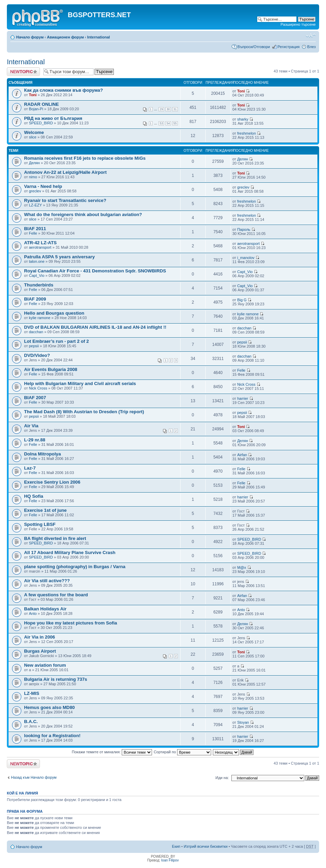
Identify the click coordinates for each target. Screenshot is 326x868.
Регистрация (289, 47)
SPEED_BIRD (41, 123)
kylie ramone (40, 318)
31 (175, 109)
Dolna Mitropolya (42, 454)
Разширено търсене (298, 24)
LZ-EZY (35, 205)
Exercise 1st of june (45, 510)
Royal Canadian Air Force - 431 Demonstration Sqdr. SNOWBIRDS (95, 271)
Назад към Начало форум (34, 777)
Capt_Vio (37, 275)
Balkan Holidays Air (45, 609)
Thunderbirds (39, 285)
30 (168, 109)
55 (175, 123)
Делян (34, 163)
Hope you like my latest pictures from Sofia (70, 623)
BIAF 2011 (35, 229)
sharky (243, 119)
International (99, 37)
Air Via (31, 426)
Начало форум (30, 37)
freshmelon (247, 133)
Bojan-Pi (36, 109)
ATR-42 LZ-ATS (40, 243)
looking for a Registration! (52, 736)
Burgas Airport (40, 651)
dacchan (36, 332)
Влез (311, 47)
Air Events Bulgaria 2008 (51, 369)
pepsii (34, 346)
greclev (35, 191)
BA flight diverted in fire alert (55, 538)
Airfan (242, 455)
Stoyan (243, 722)
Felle (33, 233)
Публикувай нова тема (23, 72)
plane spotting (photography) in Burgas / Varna (75, 567)
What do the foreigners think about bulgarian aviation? (83, 215)
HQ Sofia (34, 496)
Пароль (244, 229)
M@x (242, 567)
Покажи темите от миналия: (112, 752)
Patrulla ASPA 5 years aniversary (59, 257)
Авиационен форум (66, 37)
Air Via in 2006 (40, 637)
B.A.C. (31, 722)
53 (161, 123)
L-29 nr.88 (35, 440)
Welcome (34, 132)
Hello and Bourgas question (54, 313)
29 (161, 109)
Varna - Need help (43, 186)
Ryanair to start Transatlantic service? (65, 200)
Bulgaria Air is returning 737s (56, 679)
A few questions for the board (56, 595)
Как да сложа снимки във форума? (63, 90)
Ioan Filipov (170, 860)
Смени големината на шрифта (311, 36)
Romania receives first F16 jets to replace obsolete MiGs (85, 158)
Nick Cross (38, 388)
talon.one (37, 261)
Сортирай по (182, 752)
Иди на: (222, 778)
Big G (242, 300)
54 (168, 123)
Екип (176, 846)
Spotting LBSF (40, 524)
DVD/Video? (37, 355)
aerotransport (40, 247)
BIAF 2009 (35, 299)
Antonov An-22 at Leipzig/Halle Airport (65, 172)
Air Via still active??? (47, 581)
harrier (243, 398)
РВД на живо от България (53, 118)
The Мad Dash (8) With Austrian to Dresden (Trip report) (84, 412)
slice (33, 137)
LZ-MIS (32, 693)
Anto (33, 613)
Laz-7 (30, 468)
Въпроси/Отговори (254, 47)
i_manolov (246, 258)
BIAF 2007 (35, 398)
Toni (33, 95)
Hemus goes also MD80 (49, 707)
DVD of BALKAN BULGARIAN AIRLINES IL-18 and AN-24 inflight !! (95, 327)
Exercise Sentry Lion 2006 (52, 482)
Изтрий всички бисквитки (205, 846)
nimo (33, 177)
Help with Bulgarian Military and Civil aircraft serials (80, 384)
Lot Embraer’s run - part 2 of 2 (56, 341)
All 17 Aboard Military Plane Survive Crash (70, 553)
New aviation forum (45, 665)
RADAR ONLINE (41, 104)
